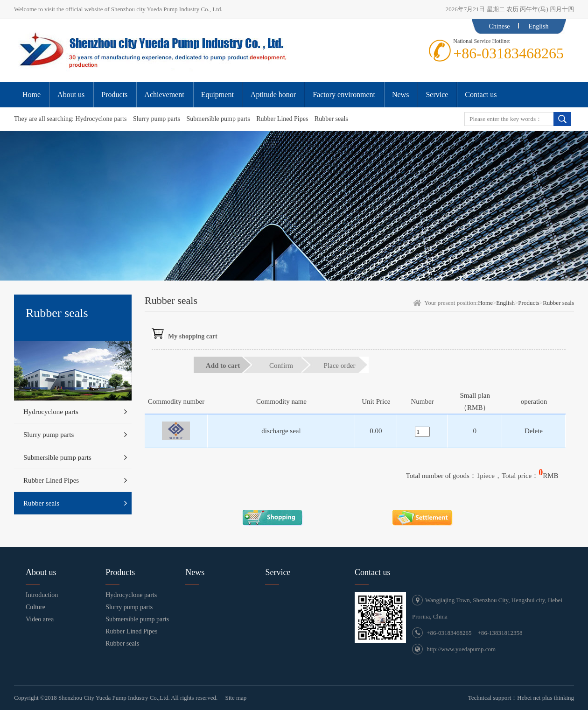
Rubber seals (331, 119)
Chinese (499, 26)
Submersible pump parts (218, 119)
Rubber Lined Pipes (282, 119)
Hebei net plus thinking (546, 698)
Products (529, 303)
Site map (236, 698)
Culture (35, 607)
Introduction (42, 595)
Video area (40, 619)
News (195, 572)
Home (485, 303)
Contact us (373, 572)
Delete (534, 431)
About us (41, 572)
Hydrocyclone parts (101, 119)
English (539, 26)
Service (278, 572)
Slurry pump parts (157, 119)
